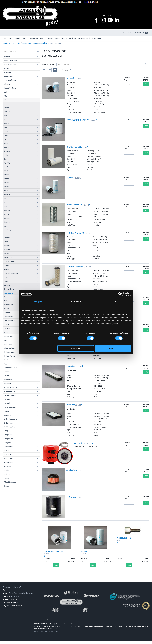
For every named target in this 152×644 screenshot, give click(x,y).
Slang (6, 431)
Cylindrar (7, 84)
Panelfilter (71, 366)
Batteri (6, 68)
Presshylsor (8, 403)
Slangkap (7, 443)
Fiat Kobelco (8, 167)
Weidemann (8, 297)
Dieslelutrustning (10, 88)
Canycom (7, 131)
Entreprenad (27, 43)
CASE (6, 135)
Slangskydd (8, 435)
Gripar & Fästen (9, 348)
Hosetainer (8, 360)
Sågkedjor (8, 466)
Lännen (6, 234)
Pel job (6, 265)
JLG (5, 202)
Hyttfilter (71, 405)
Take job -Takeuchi (11, 273)
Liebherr (7, 222)
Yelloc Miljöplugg (10, 482)
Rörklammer (8, 423)
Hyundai (7, 194)
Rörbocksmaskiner (11, 419)
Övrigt (6, 486)
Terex (6, 277)
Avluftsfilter (72, 470)
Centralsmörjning (10, 80)
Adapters (7, 56)
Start (5, 38)
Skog (6, 332)
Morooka (7, 246)
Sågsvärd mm (9, 462)
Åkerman (7, 309)
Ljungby (7, 226)
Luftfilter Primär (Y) (75, 233)
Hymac (6, 187)
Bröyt (6, 127)
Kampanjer (34, 38)
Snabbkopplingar (10, 427)
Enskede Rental (84, 38)
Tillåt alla (113, 348)
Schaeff (7, 269)
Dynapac (7, 151)
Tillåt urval (76, 348)
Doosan (7, 147)
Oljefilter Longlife (74, 147)
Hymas (6, 190)
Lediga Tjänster (61, 38)
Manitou (7, 238)
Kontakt (18, 38)
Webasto (7, 478)
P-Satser (7, 411)
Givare (6, 340)
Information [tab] (76, 301)
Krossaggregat (9, 320)
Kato (5, 206)
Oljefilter (70, 178)
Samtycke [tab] (38, 301)
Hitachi (6, 175)
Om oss (25, 38)
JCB (5, 198)
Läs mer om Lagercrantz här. (46, 631)
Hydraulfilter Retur (75, 205)
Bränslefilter (72, 78)
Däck (6, 92)
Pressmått (7, 399)
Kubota (6, 214)
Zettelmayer (8, 305)
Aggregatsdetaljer (11, 61)
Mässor (42, 38)
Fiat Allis (7, 163)
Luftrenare (71, 497)
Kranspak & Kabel (10, 368)
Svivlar (6, 450)
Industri (6, 324)
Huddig (6, 179)
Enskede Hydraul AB (12, 587)
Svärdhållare (8, 454)
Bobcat (6, 124)
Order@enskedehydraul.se (21, 593)
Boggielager (8, 76)
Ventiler (7, 470)
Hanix (6, 171)
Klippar (6, 364)
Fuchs (6, 155)
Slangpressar (9, 439)
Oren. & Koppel (9, 261)
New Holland (8, 257)
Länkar (6, 376)
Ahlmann (7, 104)
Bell (5, 119)
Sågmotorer (8, 458)
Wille (5, 301)
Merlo (6, 242)
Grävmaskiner (9, 289)
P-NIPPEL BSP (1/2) (124, 538)
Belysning (7, 72)
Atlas (6, 116)
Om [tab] (114, 301)
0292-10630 (17, 596)
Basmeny (12, 43)
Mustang (7, 250)
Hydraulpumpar (9, 352)
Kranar (6, 372)
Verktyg (7, 474)
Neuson (6, 254)
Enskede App (96, 38)
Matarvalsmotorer (10, 387)
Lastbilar (7, 328)
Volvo (35, 43)
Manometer (8, 380)
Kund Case (73, 38)
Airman (6, 108)
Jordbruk (7, 313)
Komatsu (7, 218)
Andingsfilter (80, 443)
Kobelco (7, 210)
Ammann (7, 112)
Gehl (5, 159)
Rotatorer (7, 415)
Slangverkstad (9, 447)
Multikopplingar (10, 391)
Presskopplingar (10, 407)
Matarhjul (7, 384)
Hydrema (7, 183)
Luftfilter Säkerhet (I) (76, 267)
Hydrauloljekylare (10, 356)
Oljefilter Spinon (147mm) (53, 551)
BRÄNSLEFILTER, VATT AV (78, 120)
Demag (6, 143)
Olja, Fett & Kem (10, 395)
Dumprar (7, 285)
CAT (5, 139)
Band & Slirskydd (10, 64)
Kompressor (8, 317)
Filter (19, 43)
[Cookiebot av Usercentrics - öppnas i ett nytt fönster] (120, 294)
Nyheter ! (50, 38)
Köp (146, 84)
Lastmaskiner (43, 43)
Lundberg (7, 230)
